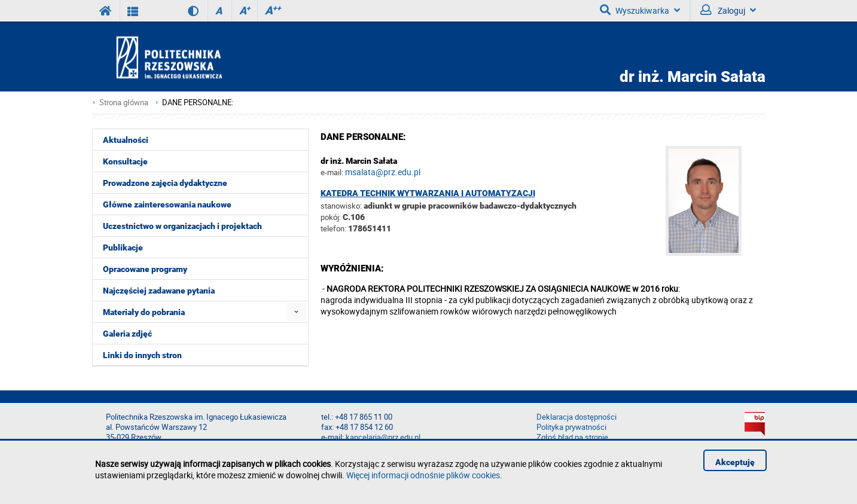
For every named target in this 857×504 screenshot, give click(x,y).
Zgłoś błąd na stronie (572, 437)
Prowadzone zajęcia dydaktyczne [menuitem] (165, 183)
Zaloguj (728, 10)
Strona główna (124, 103)
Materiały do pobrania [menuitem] (144, 312)
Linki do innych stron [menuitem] (142, 355)
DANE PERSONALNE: (198, 103)
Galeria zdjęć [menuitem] (127, 334)
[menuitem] (296, 312)
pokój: (332, 217)
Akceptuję (735, 462)
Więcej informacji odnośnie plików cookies (423, 475)
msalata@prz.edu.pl (383, 172)
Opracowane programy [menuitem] (145, 269)
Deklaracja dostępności (577, 417)
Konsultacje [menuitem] (125, 161)
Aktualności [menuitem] (126, 140)
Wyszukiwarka (640, 10)
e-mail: (332, 172)
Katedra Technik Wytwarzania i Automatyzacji (428, 193)
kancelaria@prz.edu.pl (383, 437)
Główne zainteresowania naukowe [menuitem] (167, 204)
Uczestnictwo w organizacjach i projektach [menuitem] (182, 226)
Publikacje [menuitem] (123, 248)
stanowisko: (341, 206)
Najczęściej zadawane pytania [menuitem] (159, 291)
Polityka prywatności (571, 427)
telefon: (333, 228)
